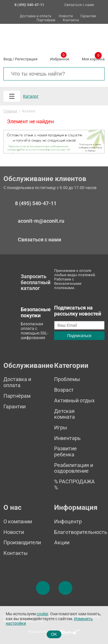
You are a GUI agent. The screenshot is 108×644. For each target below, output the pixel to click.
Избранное (60, 58)
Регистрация (26, 59)
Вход (8, 59)
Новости (66, 16)
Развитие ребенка (66, 451)
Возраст (64, 390)
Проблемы (67, 379)
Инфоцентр (68, 521)
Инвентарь (67, 438)
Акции (62, 542)
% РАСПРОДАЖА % (74, 485)
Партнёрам (46, 20)
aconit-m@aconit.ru (41, 221)
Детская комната (65, 414)
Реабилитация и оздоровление (74, 468)
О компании (18, 521)
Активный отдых (74, 400)
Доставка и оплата (36, 16)
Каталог (31, 96)
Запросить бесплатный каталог (36, 282)
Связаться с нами (79, 5)
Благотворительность (81, 532)
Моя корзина (93, 58)
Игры (61, 427)
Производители (22, 542)
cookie (42, 614)
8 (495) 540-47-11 (36, 203)
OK (54, 634)
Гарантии (88, 16)
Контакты (71, 20)
